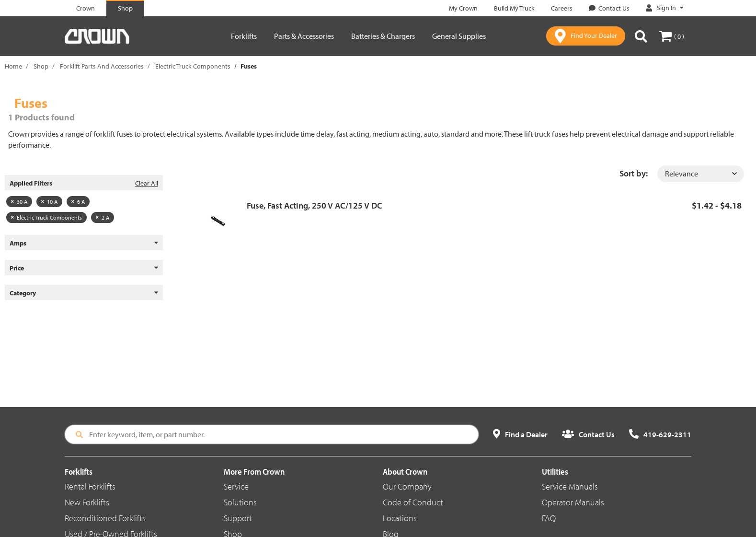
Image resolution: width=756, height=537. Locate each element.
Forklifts (244, 36)
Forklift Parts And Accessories (102, 66)
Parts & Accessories (304, 36)
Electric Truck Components (193, 66)
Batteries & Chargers (383, 36)
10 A (49, 202)
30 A (19, 202)
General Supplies (459, 36)
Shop (41, 66)
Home (13, 66)
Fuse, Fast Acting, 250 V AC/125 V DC (315, 205)
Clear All (147, 183)
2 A (103, 217)
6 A (78, 202)
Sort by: (634, 173)
